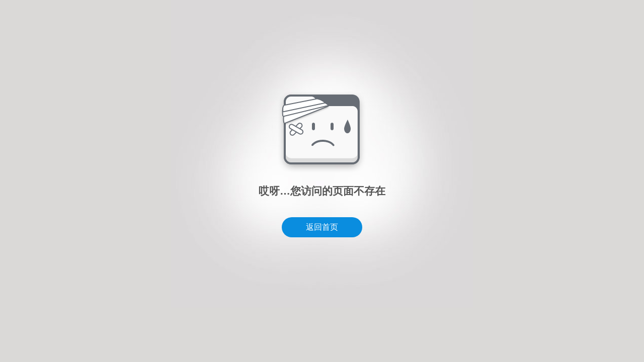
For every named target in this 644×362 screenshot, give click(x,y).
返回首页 (322, 227)
